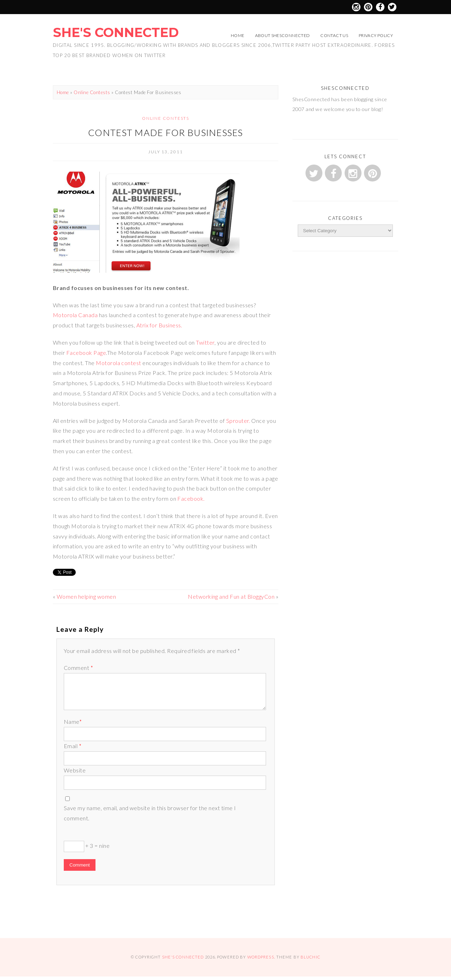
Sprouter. (238, 421)
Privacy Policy (376, 35)
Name (73, 722)
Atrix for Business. (159, 325)
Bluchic (310, 957)
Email (73, 746)
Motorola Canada (75, 315)
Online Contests (92, 92)
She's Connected (116, 32)
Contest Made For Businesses (166, 132)
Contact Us (334, 35)
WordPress (261, 957)
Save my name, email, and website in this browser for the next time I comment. (150, 813)
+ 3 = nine (87, 846)
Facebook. (191, 498)
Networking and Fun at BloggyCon (231, 596)
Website (75, 770)
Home (237, 35)
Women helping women (86, 596)
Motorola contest (119, 363)
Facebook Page (86, 353)
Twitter (205, 342)
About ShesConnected (283, 35)
